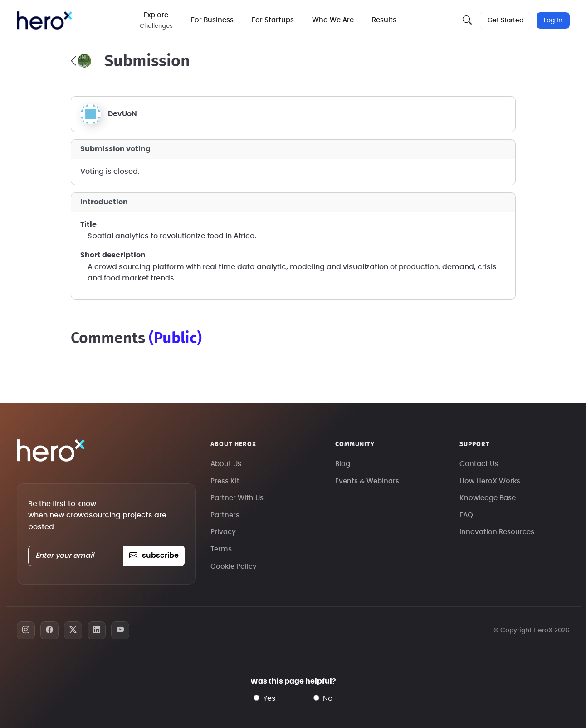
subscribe (154, 556)
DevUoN (122, 114)
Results (384, 20)
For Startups (273, 20)
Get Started (505, 20)
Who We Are (333, 20)
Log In (553, 20)
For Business (212, 20)
